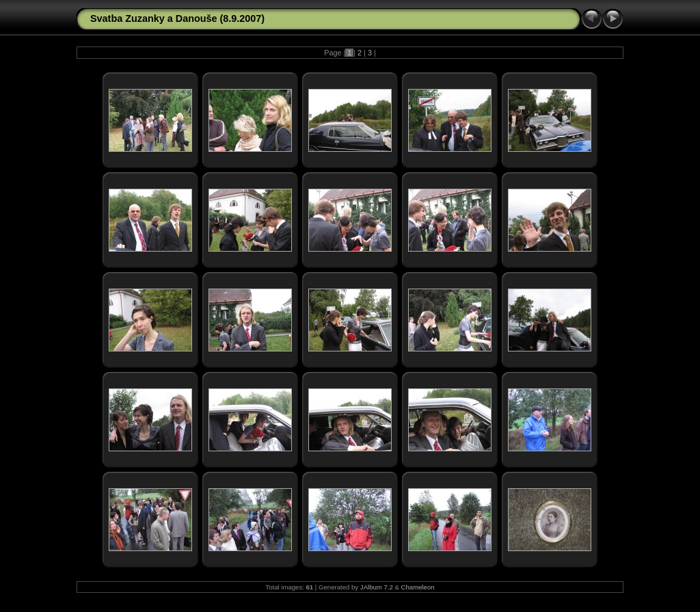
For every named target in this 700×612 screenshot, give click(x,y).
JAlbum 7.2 (377, 587)
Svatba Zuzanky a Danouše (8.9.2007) (177, 18)
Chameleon (418, 587)
